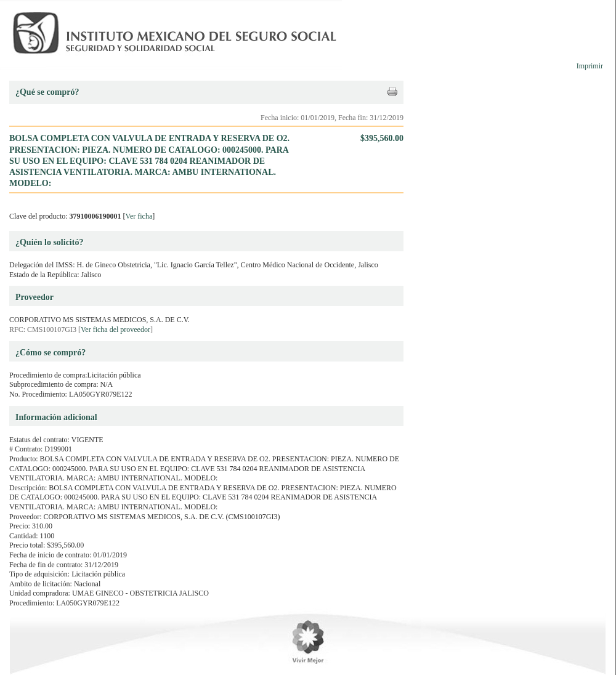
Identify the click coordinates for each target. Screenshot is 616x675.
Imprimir (590, 66)
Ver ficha (139, 216)
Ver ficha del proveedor (115, 329)
